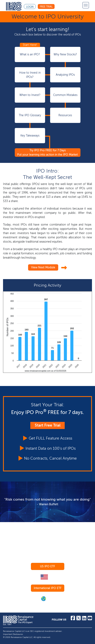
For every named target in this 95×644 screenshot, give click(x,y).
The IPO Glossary (30, 115)
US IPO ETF (47, 566)
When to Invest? (30, 95)
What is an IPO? (30, 54)
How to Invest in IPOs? (30, 75)
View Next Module (43, 267)
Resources (65, 115)
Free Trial (46, 7)
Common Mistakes (65, 95)
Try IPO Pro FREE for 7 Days (47, 153)
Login (30, 7)
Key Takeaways (30, 136)
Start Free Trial (48, 425)
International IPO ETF (48, 588)
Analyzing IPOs (65, 75)
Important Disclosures (13, 634)
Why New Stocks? (65, 54)
